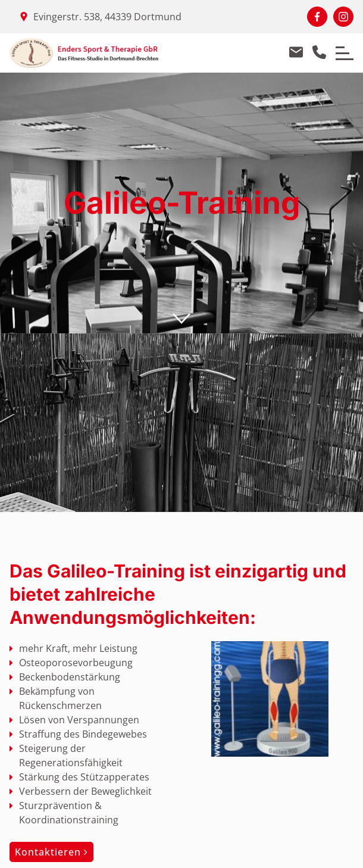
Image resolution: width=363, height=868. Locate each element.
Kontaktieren (51, 852)
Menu (340, 47)
